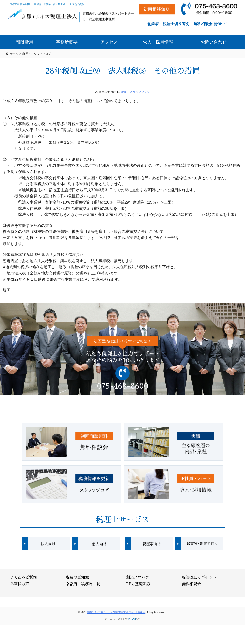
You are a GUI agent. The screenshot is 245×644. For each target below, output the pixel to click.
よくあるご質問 (23, 577)
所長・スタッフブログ (135, 92)
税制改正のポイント (199, 577)
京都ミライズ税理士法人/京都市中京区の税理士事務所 (116, 612)
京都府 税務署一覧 (83, 584)
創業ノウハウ (138, 577)
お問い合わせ (214, 42)
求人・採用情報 (158, 42)
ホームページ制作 (115, 619)
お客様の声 (20, 584)
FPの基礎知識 (138, 584)
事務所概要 (67, 42)
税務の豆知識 (77, 577)
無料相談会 (191, 584)
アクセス (109, 42)
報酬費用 (25, 42)
